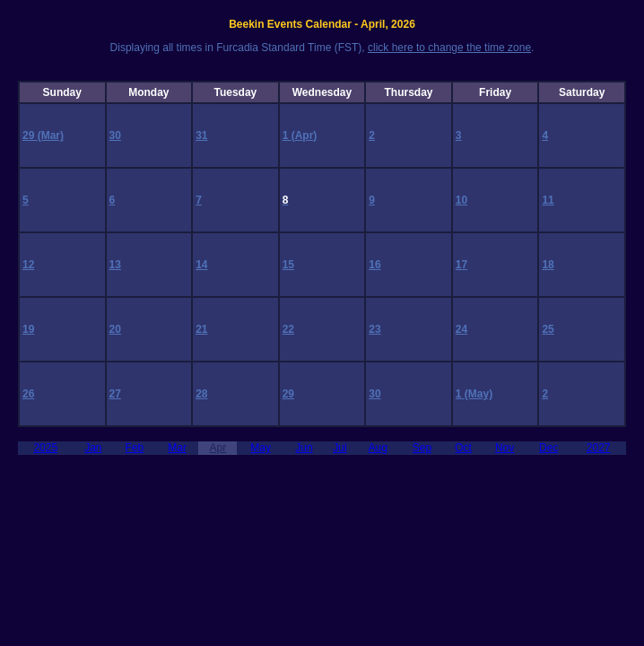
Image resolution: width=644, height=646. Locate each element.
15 (288, 265)
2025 (45, 448)
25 (548, 329)
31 (201, 135)
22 (288, 329)
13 (115, 265)
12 (28, 265)
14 (201, 265)
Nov (505, 448)
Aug (378, 448)
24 (461, 329)
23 (374, 329)
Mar (177, 448)
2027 (599, 448)
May (261, 448)
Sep (422, 448)
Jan (93, 448)
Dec (548, 448)
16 (374, 265)
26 (28, 394)
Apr (218, 448)
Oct (463, 448)
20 (115, 329)
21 (201, 329)
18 (548, 265)
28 (201, 394)
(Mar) (51, 135)
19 (28, 329)
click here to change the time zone (449, 48)
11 (548, 200)
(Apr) (305, 135)
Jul (339, 448)
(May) (479, 394)
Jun (304, 448)
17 (461, 265)
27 (115, 394)
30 (115, 135)
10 (461, 200)
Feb (135, 448)
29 (30, 135)
